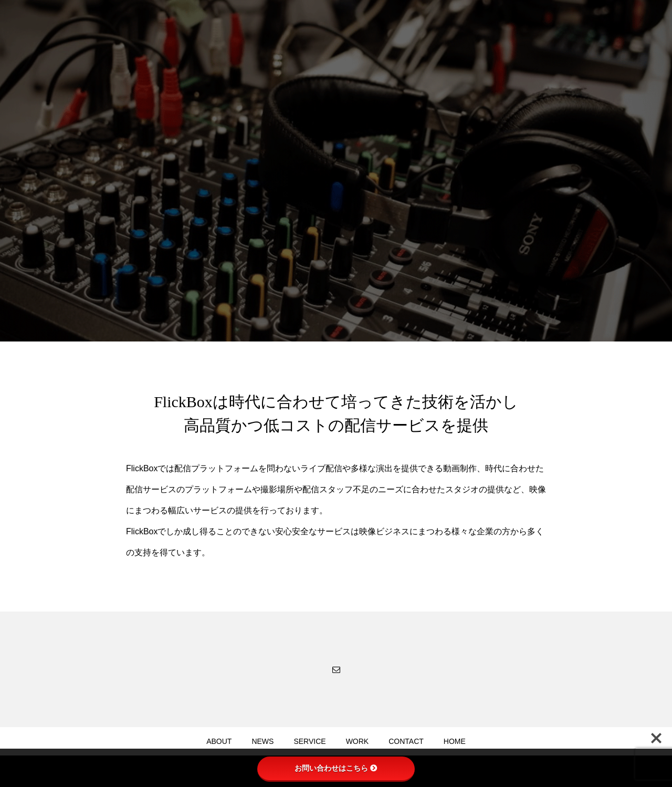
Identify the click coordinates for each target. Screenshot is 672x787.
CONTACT (406, 741)
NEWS (262, 741)
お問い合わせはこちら (336, 768)
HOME (455, 741)
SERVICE (309, 741)
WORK (358, 741)
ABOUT (219, 741)
